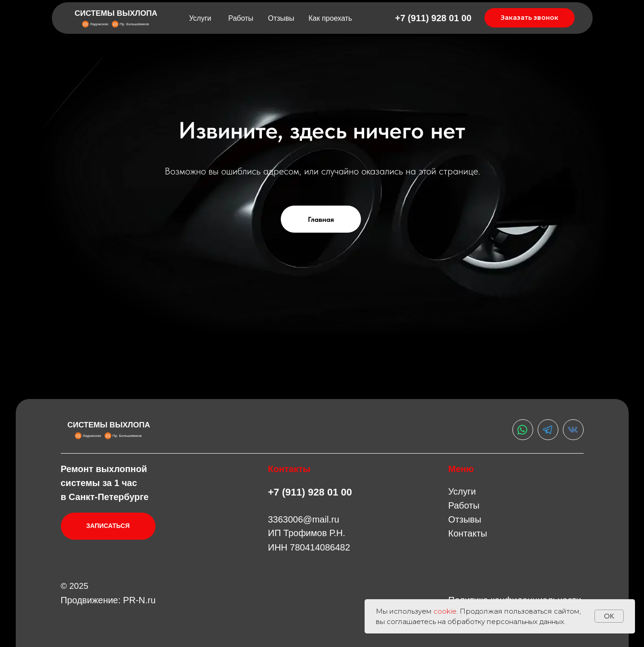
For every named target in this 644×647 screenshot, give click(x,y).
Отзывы (281, 18)
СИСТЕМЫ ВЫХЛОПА (116, 13)
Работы (241, 18)
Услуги (200, 18)
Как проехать (331, 18)
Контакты (468, 533)
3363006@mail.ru (304, 519)
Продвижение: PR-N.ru (108, 600)
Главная (321, 219)
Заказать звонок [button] (530, 18)
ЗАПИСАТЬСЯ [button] (108, 526)
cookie (445, 611)
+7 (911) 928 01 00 (434, 18)
